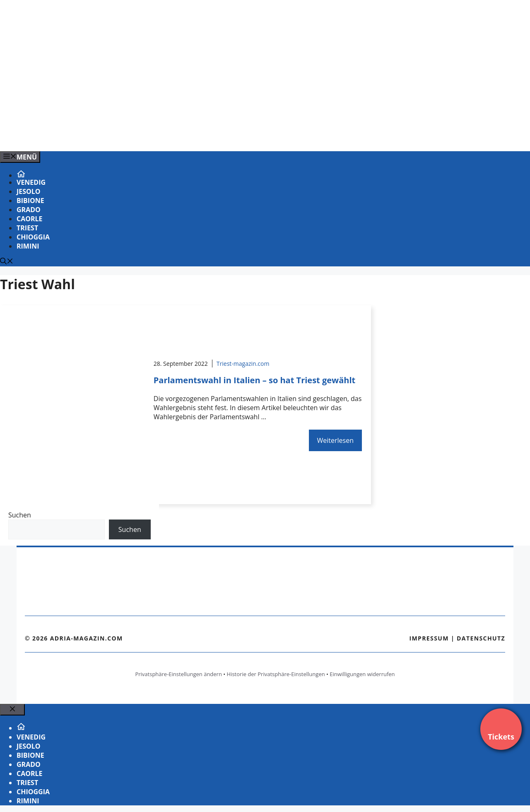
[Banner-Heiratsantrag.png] (167, 136)
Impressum (429, 638)
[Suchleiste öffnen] (7, 262)
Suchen (20, 515)
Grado (29, 210)
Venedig (31, 182)
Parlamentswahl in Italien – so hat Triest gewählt (254, 380)
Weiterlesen (335, 440)
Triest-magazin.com (243, 364)
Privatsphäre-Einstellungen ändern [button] (178, 674)
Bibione (30, 201)
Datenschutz (481, 638)
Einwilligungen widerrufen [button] (362, 674)
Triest (27, 228)
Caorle (30, 219)
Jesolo (29, 191)
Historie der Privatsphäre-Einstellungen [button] (276, 674)
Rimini (28, 246)
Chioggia (33, 237)
